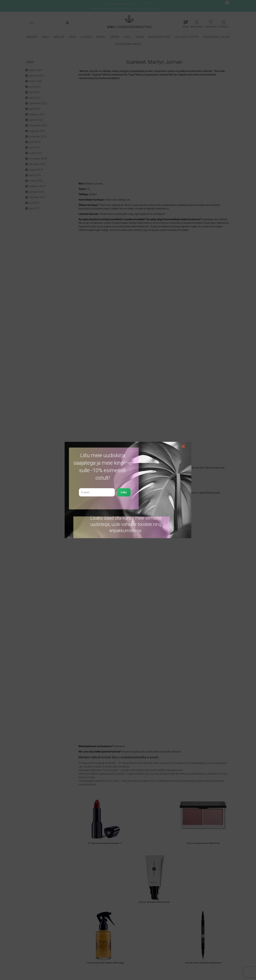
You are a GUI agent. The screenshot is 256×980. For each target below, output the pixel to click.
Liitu (124, 492)
